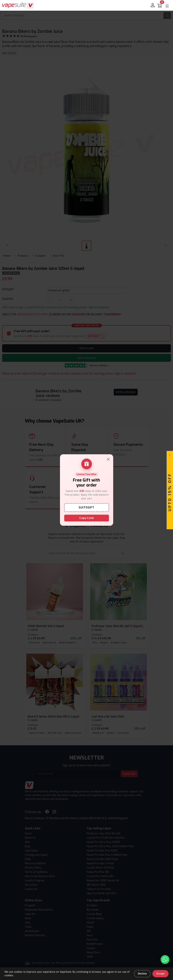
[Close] (108, 459)
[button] (167, 6)
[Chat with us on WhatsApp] (165, 960)
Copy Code (87, 518)
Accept (160, 974)
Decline (142, 974)
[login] (153, 5)
